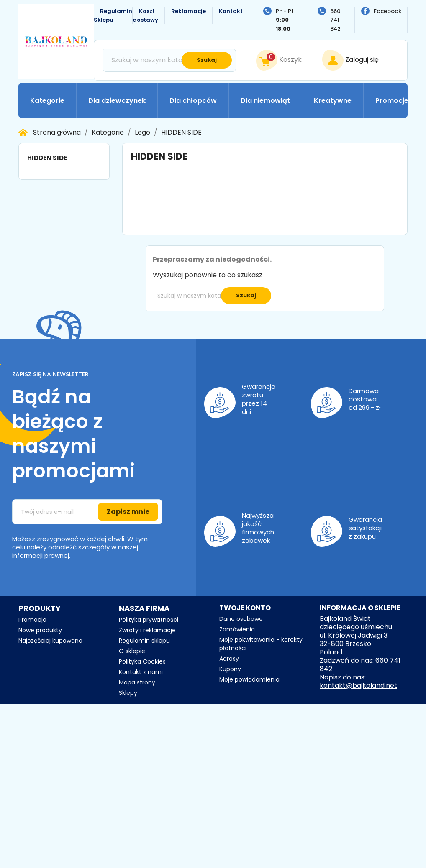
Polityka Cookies (142, 661)
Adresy (229, 659)
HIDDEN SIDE (47, 158)
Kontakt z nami (141, 672)
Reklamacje (189, 11)
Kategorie (47, 101)
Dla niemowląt (265, 101)
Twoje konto (245, 608)
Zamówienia (237, 629)
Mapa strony (137, 682)
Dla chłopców (193, 101)
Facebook (388, 11)
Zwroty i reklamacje (147, 630)
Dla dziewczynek (117, 101)
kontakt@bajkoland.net (358, 685)
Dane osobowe (241, 619)
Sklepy (128, 693)
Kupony (230, 669)
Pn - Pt (285, 20)
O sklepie (132, 651)
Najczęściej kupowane (50, 641)
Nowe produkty (40, 630)
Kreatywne (333, 101)
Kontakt (231, 11)
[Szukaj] (169, 60)
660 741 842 (335, 20)
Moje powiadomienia (249, 679)
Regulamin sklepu (144, 641)
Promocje (392, 101)
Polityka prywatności (149, 620)
